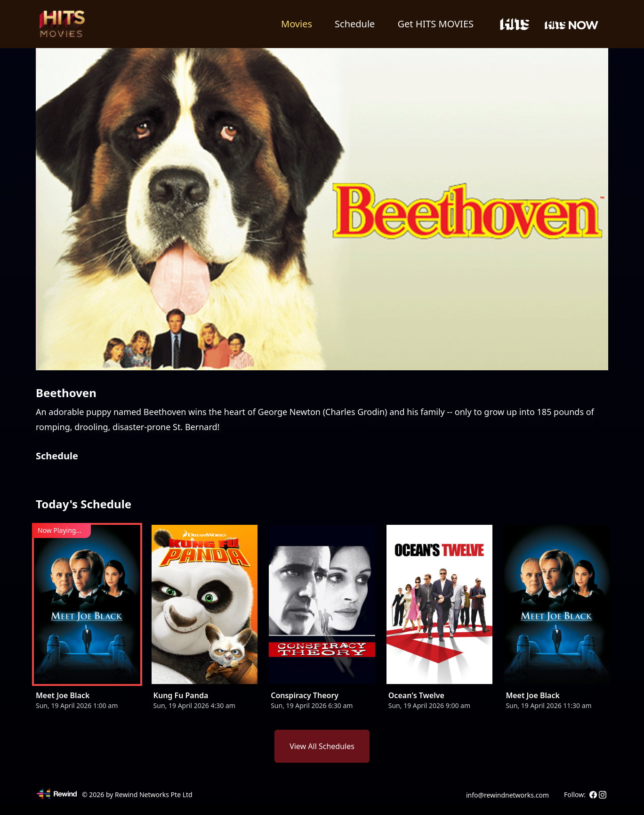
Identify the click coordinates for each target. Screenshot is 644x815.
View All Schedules (322, 746)
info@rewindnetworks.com (507, 795)
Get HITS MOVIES (435, 24)
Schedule (355, 24)
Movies (297, 24)
